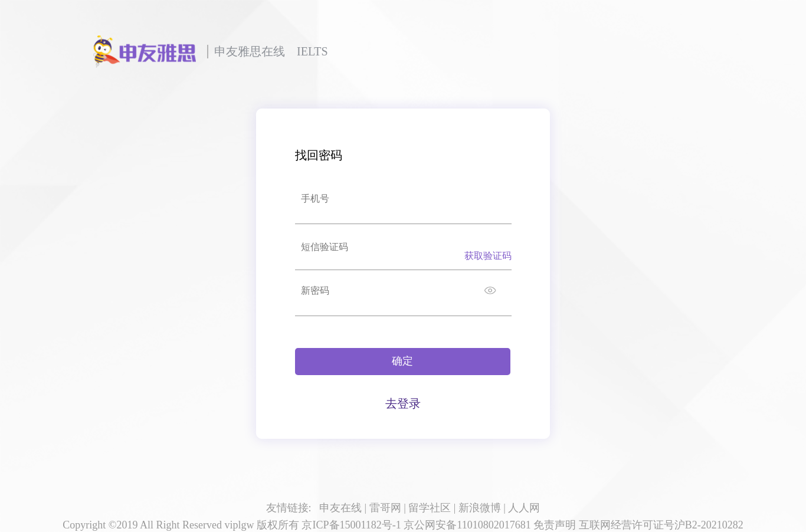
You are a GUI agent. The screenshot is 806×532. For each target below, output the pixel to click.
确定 (402, 361)
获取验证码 (488, 256)
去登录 (403, 403)
